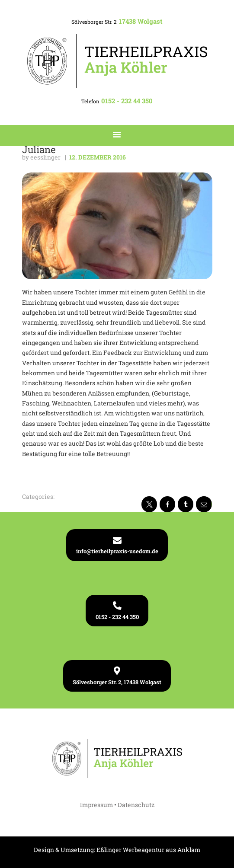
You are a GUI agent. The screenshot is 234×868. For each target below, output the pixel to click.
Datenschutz (136, 805)
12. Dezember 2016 (98, 157)
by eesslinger (42, 157)
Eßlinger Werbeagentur (130, 850)
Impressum (96, 805)
